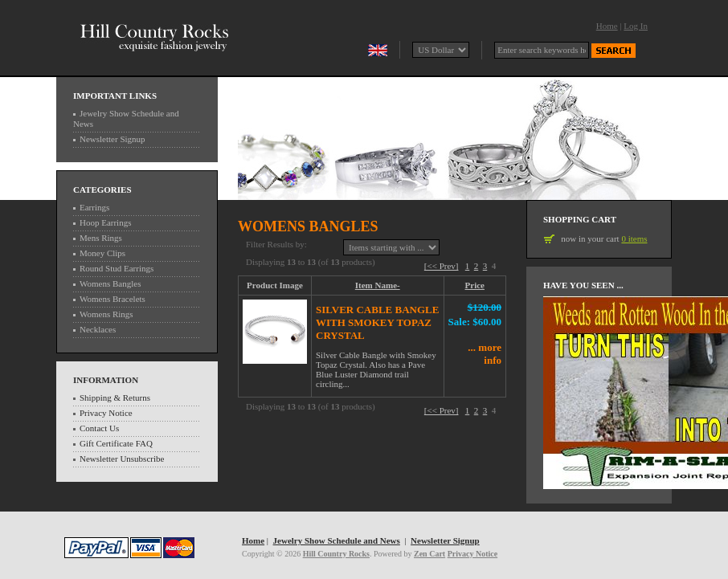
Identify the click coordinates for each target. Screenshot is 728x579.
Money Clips (102, 253)
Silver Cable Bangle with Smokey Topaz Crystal (377, 322)
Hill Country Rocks (336, 554)
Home (607, 26)
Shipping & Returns (115, 398)
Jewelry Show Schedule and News (337, 540)
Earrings (94, 207)
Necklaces (98, 329)
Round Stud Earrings (117, 268)
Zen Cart (429, 554)
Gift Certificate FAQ (116, 443)
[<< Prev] (442, 266)
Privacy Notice (106, 413)
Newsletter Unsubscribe (122, 459)
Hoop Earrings (105, 222)
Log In (636, 26)
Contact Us (99, 428)
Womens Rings (106, 314)
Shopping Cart (580, 219)
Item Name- (378, 285)
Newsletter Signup (112, 139)
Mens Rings (101, 238)
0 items (634, 239)
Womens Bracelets (112, 299)
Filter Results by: (276, 244)
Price (475, 285)
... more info (485, 354)
